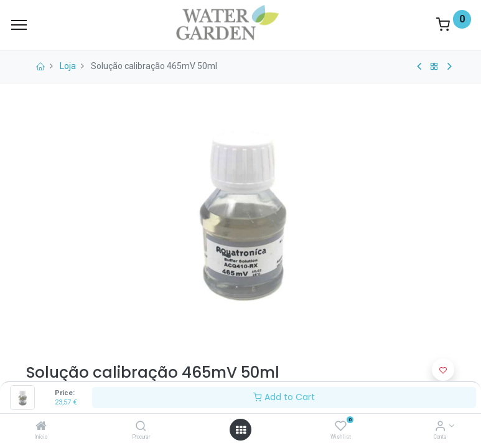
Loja (68, 66)
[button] (443, 370)
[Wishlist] (341, 427)
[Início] (41, 427)
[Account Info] (440, 427)
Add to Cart (284, 397)
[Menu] (19, 25)
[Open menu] (241, 430)
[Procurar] (141, 427)
